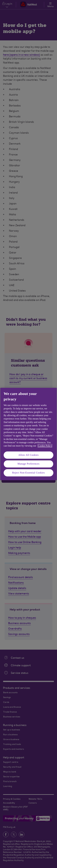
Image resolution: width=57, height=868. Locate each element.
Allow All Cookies (29, 455)
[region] (28, 434)
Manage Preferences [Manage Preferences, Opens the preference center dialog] (28, 464)
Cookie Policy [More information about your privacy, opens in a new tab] (45, 446)
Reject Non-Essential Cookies (28, 473)
